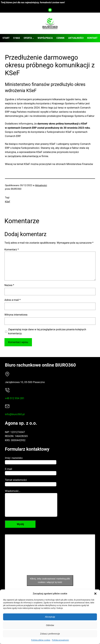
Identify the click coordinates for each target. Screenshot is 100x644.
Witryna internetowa (16, 315)
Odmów (50, 625)
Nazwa (9, 285)
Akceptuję (50, 617)
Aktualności (41, 185)
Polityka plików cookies (41, 640)
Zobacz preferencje (50, 634)
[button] (95, 594)
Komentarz (12, 249)
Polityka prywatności (60, 640)
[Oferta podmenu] (33, 38)
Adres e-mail (12, 300)
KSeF (8, 202)
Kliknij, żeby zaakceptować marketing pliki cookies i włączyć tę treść (50, 585)
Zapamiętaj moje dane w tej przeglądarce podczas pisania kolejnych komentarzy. (47, 331)
